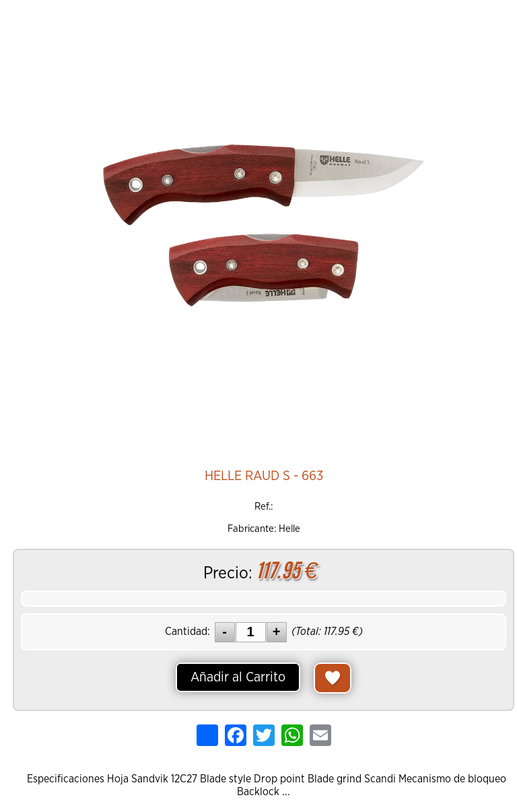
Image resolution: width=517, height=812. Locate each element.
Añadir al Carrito (238, 677)
